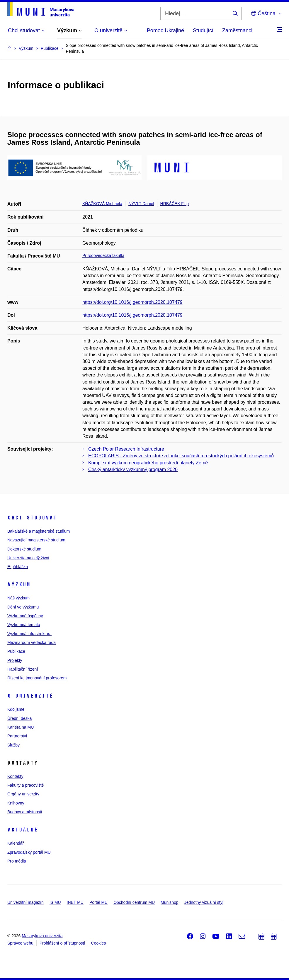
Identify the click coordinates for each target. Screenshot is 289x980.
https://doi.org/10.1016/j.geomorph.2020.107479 (132, 302)
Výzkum (19, 584)
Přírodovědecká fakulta (103, 255)
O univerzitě (30, 696)
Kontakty (15, 776)
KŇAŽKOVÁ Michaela (102, 204)
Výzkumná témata (24, 625)
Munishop (170, 902)
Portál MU (98, 902)
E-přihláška (18, 567)
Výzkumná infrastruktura (29, 634)
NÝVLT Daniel (141, 204)
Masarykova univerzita (42, 936)
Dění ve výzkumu (23, 607)
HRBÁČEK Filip (175, 204)
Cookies (99, 943)
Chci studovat (32, 518)
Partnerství (17, 736)
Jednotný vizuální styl (204, 902)
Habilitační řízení (23, 669)
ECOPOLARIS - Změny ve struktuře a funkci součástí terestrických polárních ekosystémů (181, 456)
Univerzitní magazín (25, 902)
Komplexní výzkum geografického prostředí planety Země (148, 463)
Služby (13, 745)
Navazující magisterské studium (36, 540)
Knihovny (16, 803)
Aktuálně (23, 830)
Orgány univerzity (23, 794)
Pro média (17, 861)
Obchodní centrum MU (134, 902)
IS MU (55, 902)
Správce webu (20, 943)
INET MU (75, 902)
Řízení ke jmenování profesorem (37, 678)
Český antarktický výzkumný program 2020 (133, 469)
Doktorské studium (24, 549)
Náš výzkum (18, 598)
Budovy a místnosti (25, 812)
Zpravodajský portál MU (29, 852)
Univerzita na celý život (28, 558)
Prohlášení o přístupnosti (62, 943)
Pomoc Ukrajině (165, 30)
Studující (203, 30)
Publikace (16, 651)
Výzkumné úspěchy (25, 616)
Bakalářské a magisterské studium (39, 531)
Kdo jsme (16, 709)
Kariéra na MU (21, 727)
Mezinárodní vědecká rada (32, 642)
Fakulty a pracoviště (26, 785)
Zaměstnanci (237, 30)
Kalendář (16, 843)
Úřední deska (19, 718)
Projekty (15, 660)
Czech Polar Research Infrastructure (126, 449)
